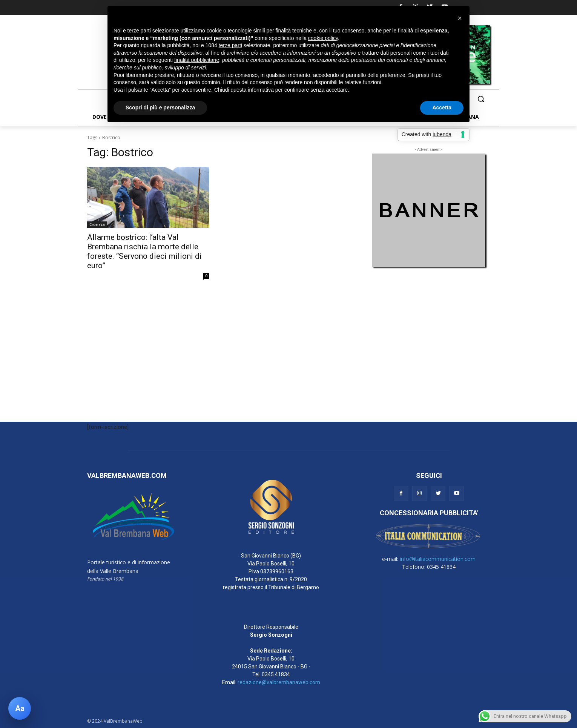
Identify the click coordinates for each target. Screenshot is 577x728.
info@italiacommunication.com (438, 559)
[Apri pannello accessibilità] (20, 708)
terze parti (230, 45)
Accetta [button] (442, 108)
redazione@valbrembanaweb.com (279, 682)
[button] (481, 99)
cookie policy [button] (323, 38)
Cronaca (97, 224)
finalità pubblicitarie (197, 60)
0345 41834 (276, 674)
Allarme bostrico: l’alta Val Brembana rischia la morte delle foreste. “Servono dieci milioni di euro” (144, 251)
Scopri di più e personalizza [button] (160, 108)
